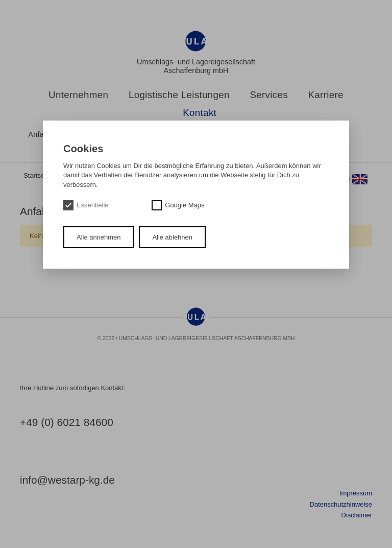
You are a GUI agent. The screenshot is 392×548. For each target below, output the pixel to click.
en (355, 179)
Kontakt (200, 113)
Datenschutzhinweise (341, 504)
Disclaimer (357, 515)
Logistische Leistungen (179, 95)
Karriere (326, 95)
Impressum (356, 493)
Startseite (38, 175)
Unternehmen (78, 95)
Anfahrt (41, 134)
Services (269, 95)
